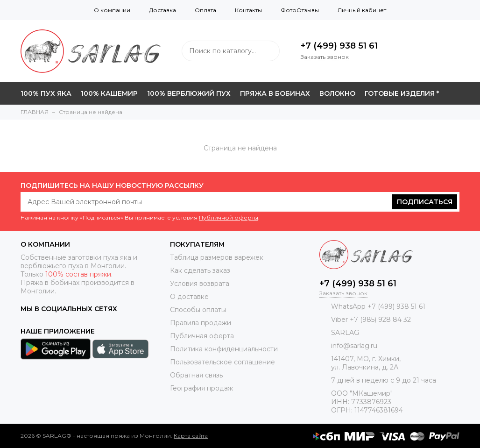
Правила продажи (201, 323)
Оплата (205, 10)
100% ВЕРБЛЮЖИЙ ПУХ (189, 93)
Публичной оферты (229, 217)
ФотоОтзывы (300, 10)
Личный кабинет (362, 10)
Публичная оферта (202, 336)
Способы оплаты (198, 310)
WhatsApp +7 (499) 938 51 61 (378, 306)
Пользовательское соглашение (222, 362)
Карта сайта (191, 436)
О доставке (189, 297)
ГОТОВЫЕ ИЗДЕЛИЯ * (402, 93)
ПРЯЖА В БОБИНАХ (275, 93)
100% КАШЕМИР (109, 93)
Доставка (162, 10)
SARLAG (345, 333)
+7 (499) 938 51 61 (339, 46)
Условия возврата (200, 284)
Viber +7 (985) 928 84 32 (371, 320)
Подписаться (425, 202)
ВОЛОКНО (337, 93)
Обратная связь (196, 375)
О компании (112, 10)
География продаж (201, 388)
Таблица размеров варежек (217, 257)
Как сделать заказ (200, 270)
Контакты (248, 10)
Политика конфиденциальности (224, 349)
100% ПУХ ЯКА (46, 93)
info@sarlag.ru (354, 346)
